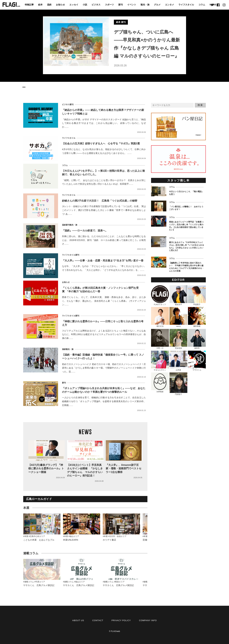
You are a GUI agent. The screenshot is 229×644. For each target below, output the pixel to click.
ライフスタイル (186, 5)
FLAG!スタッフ (160, 295)
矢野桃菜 (160, 383)
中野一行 (160, 339)
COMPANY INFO (148, 620)
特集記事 (29, 5)
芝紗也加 (178, 339)
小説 (85, 5)
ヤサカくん (197, 361)
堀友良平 (178, 295)
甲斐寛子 (197, 295)
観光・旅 (145, 5)
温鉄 (49, 5)
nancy (178, 317)
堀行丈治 (160, 317)
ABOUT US (78, 620)
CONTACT (98, 620)
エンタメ (170, 5)
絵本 (40, 5)
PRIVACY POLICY (121, 620)
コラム (202, 5)
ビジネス (96, 5)
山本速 (178, 361)
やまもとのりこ (160, 361)
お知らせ (60, 5)
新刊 (121, 5)
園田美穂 (197, 317)
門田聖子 (178, 384)
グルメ (157, 5)
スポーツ (109, 5)
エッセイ (74, 5)
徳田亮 (197, 339)
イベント (132, 5)
